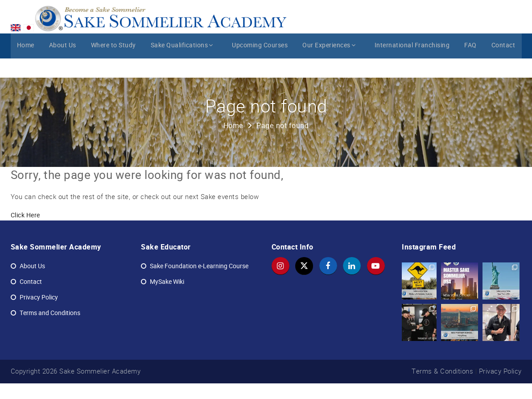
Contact (503, 66)
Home (26, 66)
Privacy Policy (500, 387)
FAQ (470, 66)
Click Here (25, 231)
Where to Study (115, 66)
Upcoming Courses (260, 66)
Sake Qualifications (185, 66)
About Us (63, 66)
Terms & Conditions (442, 387)
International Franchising (410, 66)
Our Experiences (330, 66)
